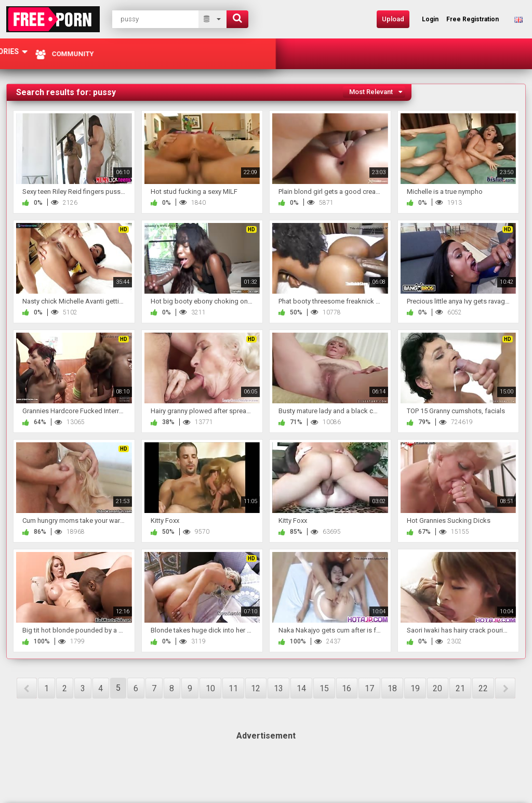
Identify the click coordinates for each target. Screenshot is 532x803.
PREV (27, 688)
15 (324, 688)
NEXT (505, 688)
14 (301, 688)
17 (369, 688)
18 (392, 688)
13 (278, 688)
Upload (393, 19)
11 (233, 688)
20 (437, 688)
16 (347, 688)
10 (210, 688)
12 (256, 688)
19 (415, 688)
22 (483, 688)
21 (460, 688)
